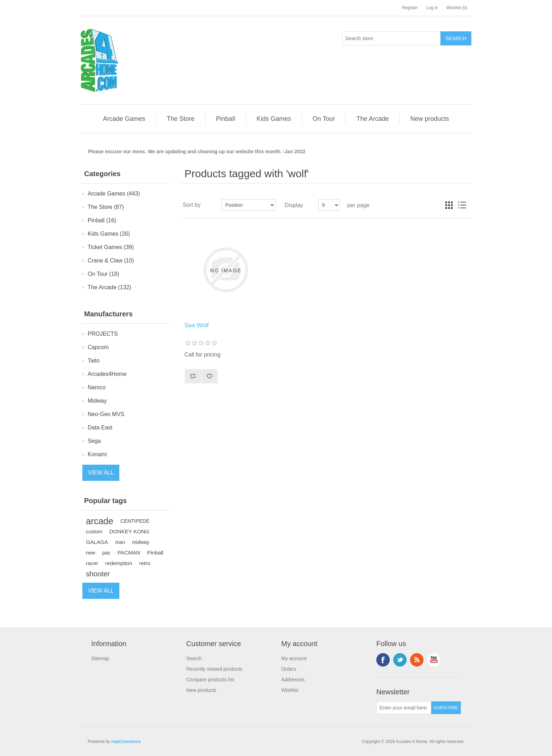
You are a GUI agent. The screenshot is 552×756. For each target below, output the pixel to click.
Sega (94, 441)
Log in (432, 8)
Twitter (400, 660)
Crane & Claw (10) (111, 261)
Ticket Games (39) (111, 247)
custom (94, 532)
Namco (97, 387)
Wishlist (290, 690)
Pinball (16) (102, 220)
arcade (100, 521)
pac (106, 553)
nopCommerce (126, 742)
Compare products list (210, 680)
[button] (124, 119)
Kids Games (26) (109, 234)
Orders (289, 669)
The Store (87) (106, 207)
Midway (97, 401)
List (462, 205)
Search (194, 658)
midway (141, 542)
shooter (98, 574)
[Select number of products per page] (329, 205)
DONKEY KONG (130, 531)
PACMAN (129, 553)
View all (101, 473)
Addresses (293, 680)
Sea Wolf (197, 325)
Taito (94, 361)
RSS (417, 660)
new (91, 553)
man (120, 542)
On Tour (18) (103, 274)
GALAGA (97, 542)
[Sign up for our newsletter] (404, 708)
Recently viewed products (214, 669)
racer (92, 563)
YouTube (434, 660)
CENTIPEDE (135, 521)
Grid (449, 205)
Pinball (155, 553)
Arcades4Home (107, 374)
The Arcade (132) (109, 287)
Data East (100, 427)
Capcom (98, 347)
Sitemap (100, 658)
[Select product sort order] (248, 205)
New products (201, 690)
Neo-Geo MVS (106, 414)
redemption (119, 563)
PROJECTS (103, 334)
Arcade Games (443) (114, 194)
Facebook (383, 660)
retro (145, 563)
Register (410, 8)
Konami (97, 454)
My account (294, 658)
